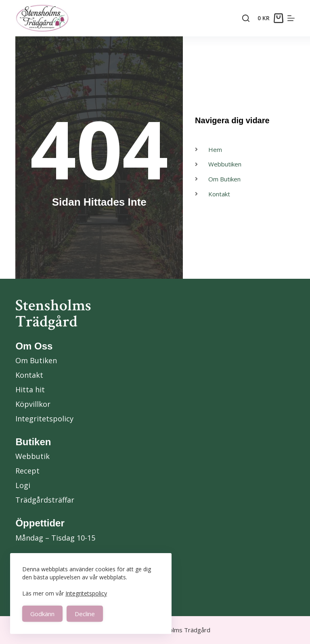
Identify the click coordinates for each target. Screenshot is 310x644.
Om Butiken (36, 360)
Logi (23, 485)
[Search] (246, 18)
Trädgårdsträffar (45, 500)
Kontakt (29, 375)
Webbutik (32, 456)
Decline (85, 614)
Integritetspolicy (86, 593)
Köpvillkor (33, 404)
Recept (27, 471)
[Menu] (291, 18)
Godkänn (42, 614)
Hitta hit (30, 389)
